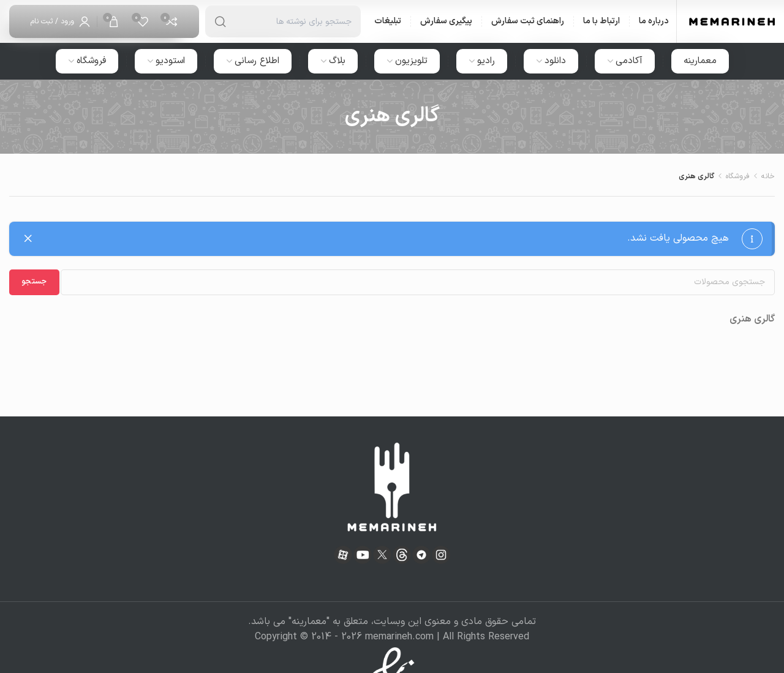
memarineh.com (399, 637)
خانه (768, 176)
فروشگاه (738, 176)
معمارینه (309, 622)
